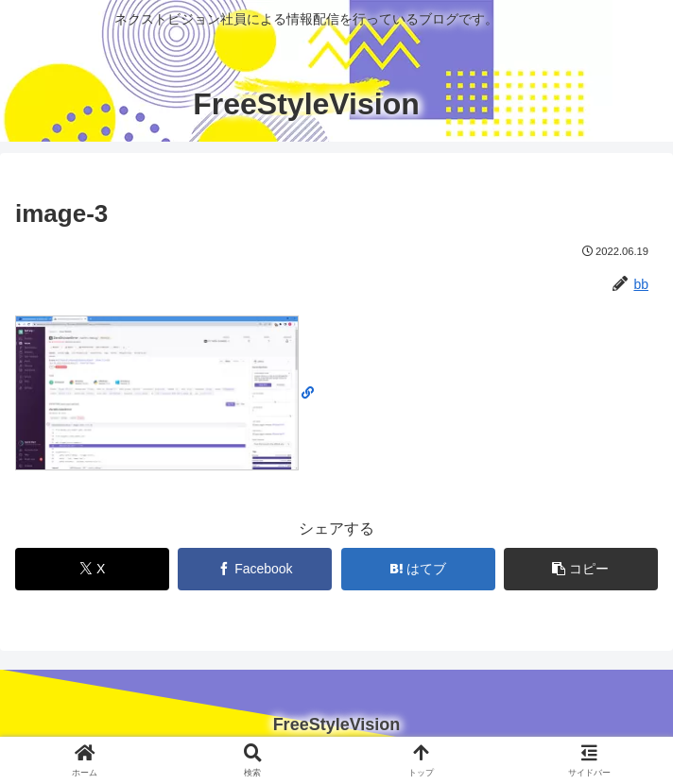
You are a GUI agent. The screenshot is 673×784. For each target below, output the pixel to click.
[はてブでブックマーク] (418, 569)
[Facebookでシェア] (255, 569)
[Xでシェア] (92, 569)
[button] (581, 569)
